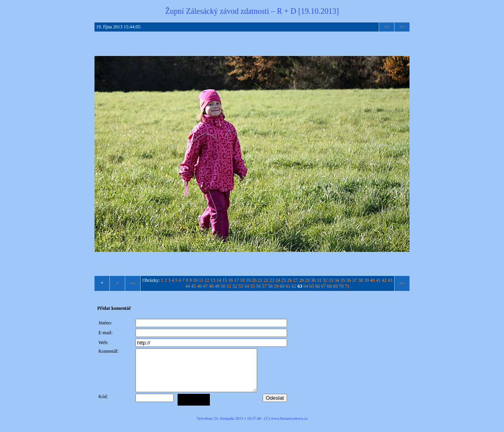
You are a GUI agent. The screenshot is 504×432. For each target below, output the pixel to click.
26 (290, 280)
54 (247, 286)
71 (347, 286)
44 (188, 286)
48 (211, 286)
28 (302, 280)
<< (387, 27)
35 (343, 280)
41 (378, 280)
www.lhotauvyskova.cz (289, 427)
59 (276, 286)
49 (217, 286)
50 (223, 286)
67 (324, 286)
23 (272, 280)
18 (243, 280)
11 (201, 280)
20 (254, 280)
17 (237, 280)
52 (235, 286)
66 (318, 286)
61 (288, 286)
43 (390, 280)
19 (248, 280)
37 (355, 280)
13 (213, 280)
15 (225, 280)
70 (341, 286)
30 (313, 280)
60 (282, 286)
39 (367, 280)
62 (294, 286)
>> (402, 27)
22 (266, 280)
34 (337, 280)
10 (195, 280)
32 (325, 280)
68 (330, 286)
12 (207, 280)
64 (306, 286)
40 (372, 280)
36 (349, 280)
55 (253, 286)
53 (241, 286)
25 (284, 280)
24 (278, 280)
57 (265, 286)
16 (231, 280)
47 (206, 286)
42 (384, 280)
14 (219, 280)
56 (259, 286)
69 (335, 286)
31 (319, 280)
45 (194, 286)
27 (296, 280)
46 (200, 286)
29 (308, 280)
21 (260, 280)
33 (331, 280)
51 (229, 286)
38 (361, 280)
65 (312, 286)
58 (271, 286)
